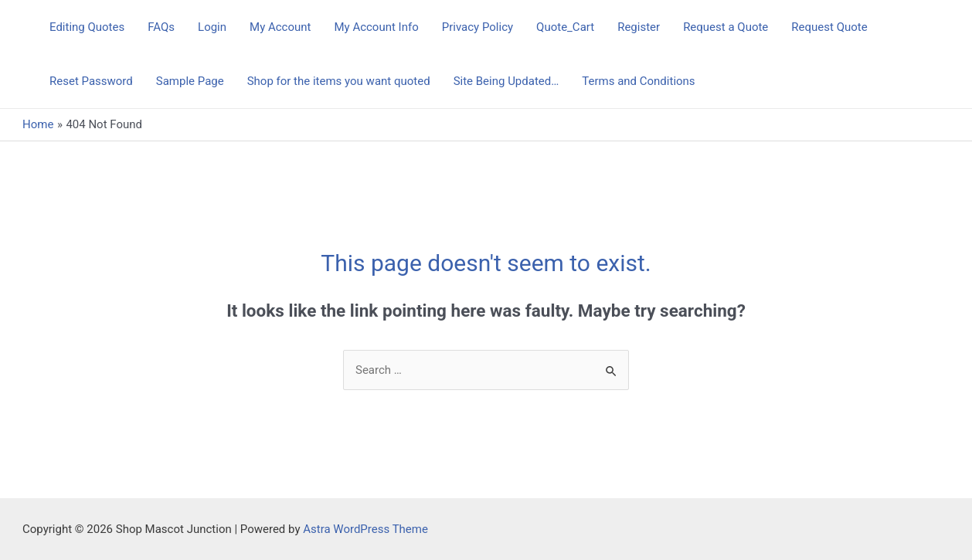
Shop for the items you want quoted (339, 81)
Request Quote (829, 27)
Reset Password (91, 81)
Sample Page (190, 81)
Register (639, 27)
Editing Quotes (87, 27)
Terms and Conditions (638, 81)
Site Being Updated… (506, 81)
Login (212, 27)
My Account (280, 27)
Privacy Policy (478, 27)
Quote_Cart (565, 27)
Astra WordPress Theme (365, 529)
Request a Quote (726, 27)
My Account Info (376, 27)
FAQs (161, 27)
